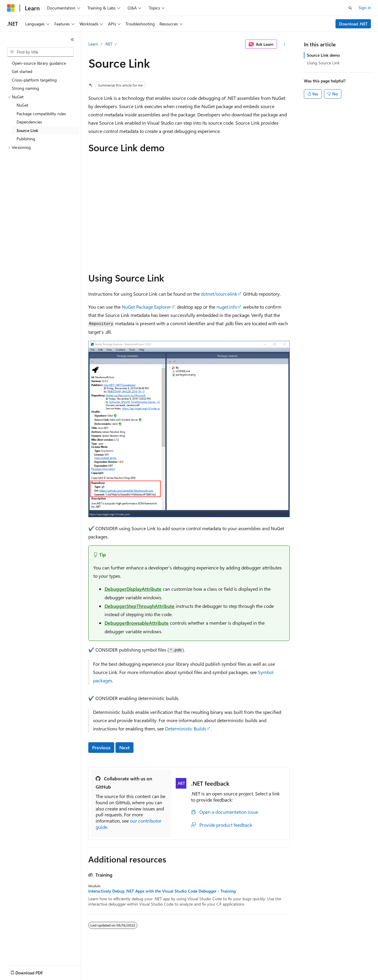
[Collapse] (72, 40)
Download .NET (353, 24)
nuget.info (227, 307)
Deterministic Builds (186, 729)
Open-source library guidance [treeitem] (39, 63)
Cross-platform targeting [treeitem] (34, 80)
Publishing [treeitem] (26, 139)
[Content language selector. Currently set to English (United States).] (34, 971)
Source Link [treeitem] (27, 130)
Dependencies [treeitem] (29, 122)
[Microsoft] (11, 8)
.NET (109, 44)
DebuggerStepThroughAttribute (140, 606)
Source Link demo (323, 55)
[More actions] (285, 44)
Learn (93, 44)
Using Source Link (323, 63)
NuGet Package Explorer (146, 307)
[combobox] (40, 52)
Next (124, 747)
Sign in (365, 8)
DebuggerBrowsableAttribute (137, 623)
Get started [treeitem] (22, 71)
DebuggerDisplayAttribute (133, 589)
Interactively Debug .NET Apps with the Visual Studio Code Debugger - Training (162, 891)
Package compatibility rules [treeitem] (41, 114)
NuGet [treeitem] (22, 105)
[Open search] (350, 8)
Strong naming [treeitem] (25, 88)
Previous (101, 747)
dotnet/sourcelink (219, 294)
